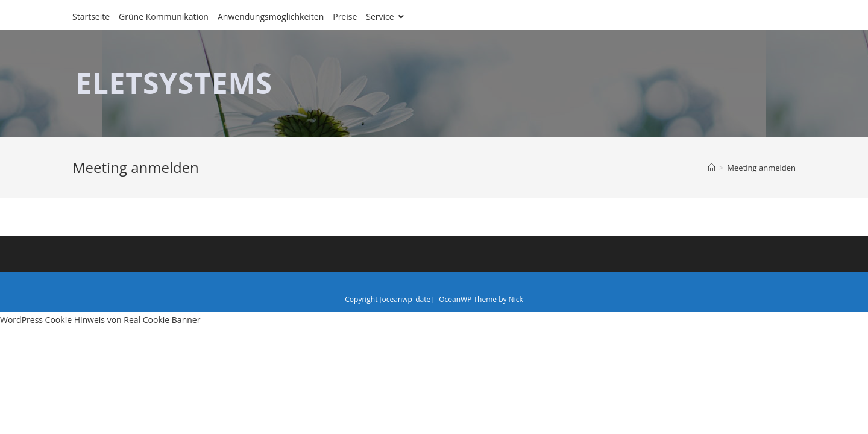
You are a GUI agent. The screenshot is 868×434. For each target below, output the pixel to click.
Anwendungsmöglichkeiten (271, 17)
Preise (345, 17)
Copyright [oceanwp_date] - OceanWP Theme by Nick (434, 299)
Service (385, 17)
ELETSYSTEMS (174, 83)
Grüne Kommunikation (164, 17)
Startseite (91, 17)
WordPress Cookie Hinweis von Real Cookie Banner (100, 320)
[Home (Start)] (712, 168)
